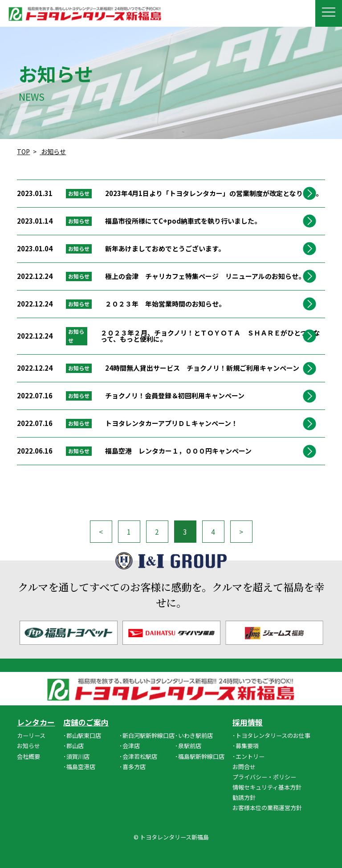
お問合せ (244, 767)
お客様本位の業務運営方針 (267, 808)
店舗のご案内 (86, 723)
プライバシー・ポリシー (264, 777)
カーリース (31, 735)
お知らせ (28, 746)
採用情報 (248, 723)
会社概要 (28, 756)
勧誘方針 (244, 797)
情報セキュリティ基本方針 (267, 787)
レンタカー (36, 723)
